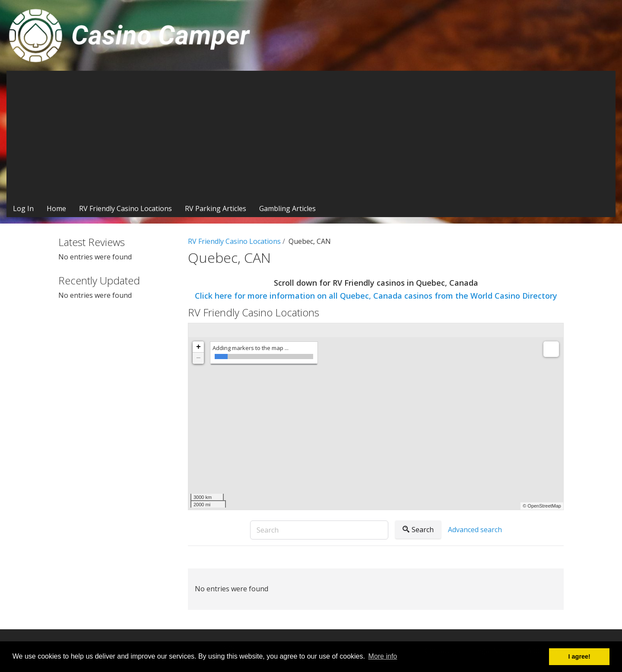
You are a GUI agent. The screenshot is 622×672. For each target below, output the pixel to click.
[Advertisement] (311, 136)
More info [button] (383, 656)
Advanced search (475, 530)
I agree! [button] (579, 656)
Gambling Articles (287, 208)
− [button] (198, 358)
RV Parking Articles (216, 208)
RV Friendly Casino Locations (125, 208)
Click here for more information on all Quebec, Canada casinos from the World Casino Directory (376, 296)
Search (418, 530)
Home (56, 208)
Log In (23, 208)
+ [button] (198, 347)
